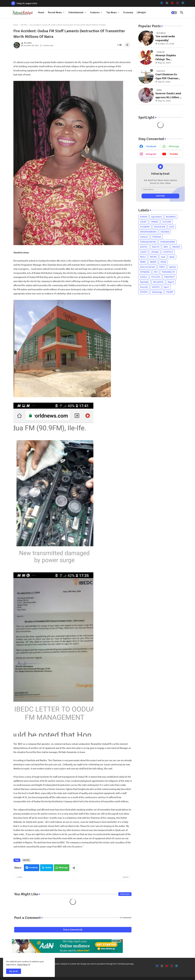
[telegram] (183, 3)
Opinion (172, 267)
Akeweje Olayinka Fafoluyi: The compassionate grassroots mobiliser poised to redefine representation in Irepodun (167, 58)
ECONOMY (145, 227)
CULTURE (167, 222)
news (163, 257)
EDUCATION (160, 227)
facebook (151, 146)
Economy (128, 12)
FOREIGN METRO (148, 242)
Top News (111, 12)
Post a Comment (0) (73, 930)
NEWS (143, 262)
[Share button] (74, 868)
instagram (151, 154)
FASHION (165, 232)
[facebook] (162, 3)
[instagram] (178, 3)
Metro (143, 257)
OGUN (163, 262)
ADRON (144, 217)
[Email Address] (160, 190)
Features (95, 12)
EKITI (172, 227)
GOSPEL (144, 247)
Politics (144, 277)
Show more (125, 894)
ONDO (162, 267)
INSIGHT (176, 247)
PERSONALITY (168, 272)
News (172, 257)
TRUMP (170, 292)
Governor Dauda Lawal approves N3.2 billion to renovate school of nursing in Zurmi (169, 96)
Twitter (48, 868)
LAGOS (143, 252)
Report (171, 282)
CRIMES (154, 222)
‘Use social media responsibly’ (165, 38)
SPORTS (144, 292)
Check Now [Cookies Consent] (22, 965)
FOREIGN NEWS (168, 242)
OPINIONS (145, 272)
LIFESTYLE (168, 252)
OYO (156, 272)
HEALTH (156, 247)
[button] (174, 13)
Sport (166, 287)
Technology (157, 292)
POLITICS (156, 277)
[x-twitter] (167, 3)
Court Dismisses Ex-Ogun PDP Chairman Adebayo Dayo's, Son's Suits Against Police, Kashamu (168, 77)
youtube (174, 154)
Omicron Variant (147, 267)
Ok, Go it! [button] (14, 971)
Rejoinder (144, 282)
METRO (24, 25)
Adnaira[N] (116, 941)
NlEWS (153, 262)
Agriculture (157, 217)
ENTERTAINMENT (148, 232)
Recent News (55, 12)
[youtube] (172, 3)
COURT (143, 222)
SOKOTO (156, 287)
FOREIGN (157, 237)
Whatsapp (63, 868)
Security (144, 287)
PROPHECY (169, 277)
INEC (166, 247)
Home (41, 12)
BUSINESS (171, 217)
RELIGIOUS (158, 282)
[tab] (41, 13)
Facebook (33, 868)
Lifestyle (141, 12)
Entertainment (76, 12)
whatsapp (174, 146)
